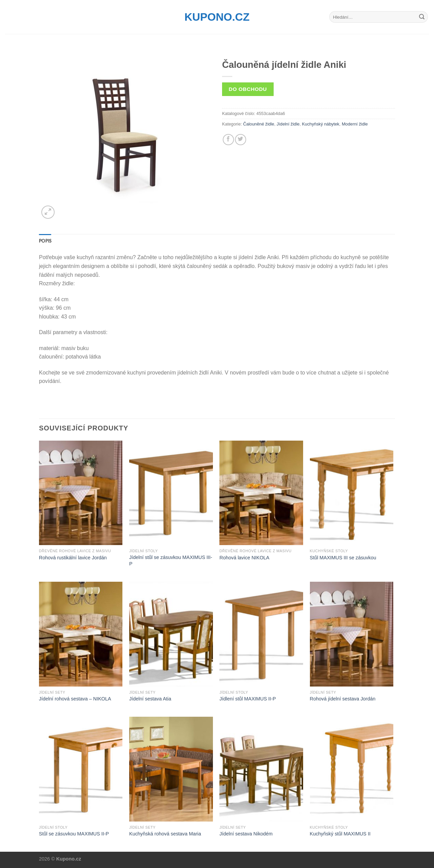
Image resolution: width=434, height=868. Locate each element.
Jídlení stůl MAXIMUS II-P (248, 699)
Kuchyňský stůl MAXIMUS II (340, 834)
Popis (45, 241)
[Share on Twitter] (241, 140)
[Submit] (422, 17)
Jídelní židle (288, 124)
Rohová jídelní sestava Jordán (343, 699)
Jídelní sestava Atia (150, 699)
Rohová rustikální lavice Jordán (73, 558)
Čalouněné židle (259, 124)
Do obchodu (248, 89)
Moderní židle (355, 124)
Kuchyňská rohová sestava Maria (165, 834)
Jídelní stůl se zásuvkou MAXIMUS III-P (171, 561)
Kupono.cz (217, 17)
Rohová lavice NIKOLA (244, 558)
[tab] (45, 241)
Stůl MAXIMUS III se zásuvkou (343, 558)
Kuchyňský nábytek (321, 124)
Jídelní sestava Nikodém (246, 834)
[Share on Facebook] (228, 140)
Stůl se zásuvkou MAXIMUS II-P (74, 834)
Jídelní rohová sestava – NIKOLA (75, 699)
